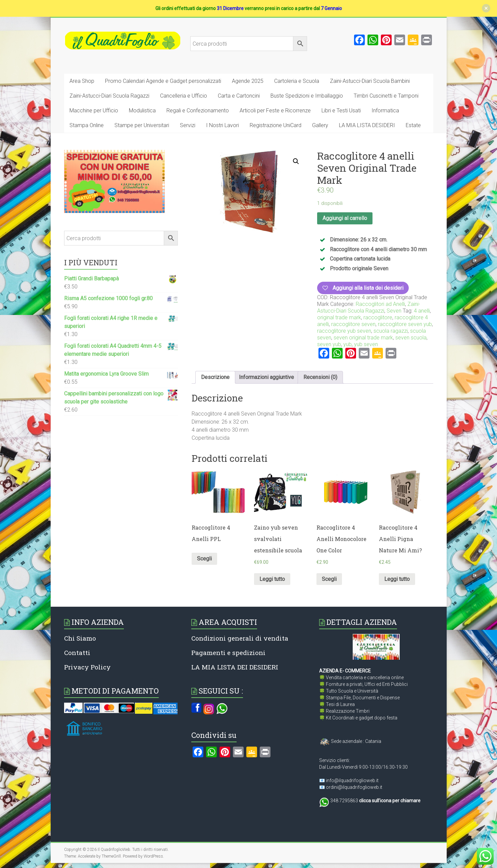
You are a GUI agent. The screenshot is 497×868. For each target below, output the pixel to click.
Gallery (320, 125)
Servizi (188, 125)
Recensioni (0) (320, 377)
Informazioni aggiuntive (266, 377)
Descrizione (215, 377)
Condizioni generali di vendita (240, 638)
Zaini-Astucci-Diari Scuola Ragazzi (109, 96)
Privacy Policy (87, 667)
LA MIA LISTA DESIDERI (367, 125)
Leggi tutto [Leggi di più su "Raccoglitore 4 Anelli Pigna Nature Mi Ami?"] (397, 579)
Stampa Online (87, 125)
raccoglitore (378, 317)
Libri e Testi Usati (341, 111)
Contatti (77, 653)
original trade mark (339, 317)
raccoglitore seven (353, 324)
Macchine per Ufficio (94, 111)
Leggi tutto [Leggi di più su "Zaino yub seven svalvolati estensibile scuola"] (272, 579)
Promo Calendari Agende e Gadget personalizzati (163, 81)
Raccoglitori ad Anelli (380, 304)
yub (347, 344)
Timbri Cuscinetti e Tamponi (386, 96)
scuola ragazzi (391, 331)
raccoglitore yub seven (344, 331)
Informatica (385, 111)
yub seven (366, 344)
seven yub (329, 344)
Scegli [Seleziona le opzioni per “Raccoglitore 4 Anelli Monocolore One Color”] (329, 579)
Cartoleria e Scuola (297, 81)
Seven (394, 311)
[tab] (215, 377)
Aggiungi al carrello (345, 218)
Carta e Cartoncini (239, 96)
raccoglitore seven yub (405, 324)
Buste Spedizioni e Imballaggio (307, 96)
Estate (413, 125)
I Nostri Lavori (222, 125)
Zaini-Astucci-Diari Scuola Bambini (370, 81)
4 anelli (422, 311)
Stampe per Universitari (142, 125)
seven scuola (411, 338)
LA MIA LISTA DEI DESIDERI (235, 667)
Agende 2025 (248, 81)
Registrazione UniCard (276, 125)
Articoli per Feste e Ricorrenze (275, 111)
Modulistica (142, 111)
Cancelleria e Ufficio (184, 96)
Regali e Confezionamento (198, 111)
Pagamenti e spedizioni (228, 653)
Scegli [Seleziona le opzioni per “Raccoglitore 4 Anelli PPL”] (204, 559)
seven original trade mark (363, 338)
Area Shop (82, 81)
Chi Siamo (80, 638)
